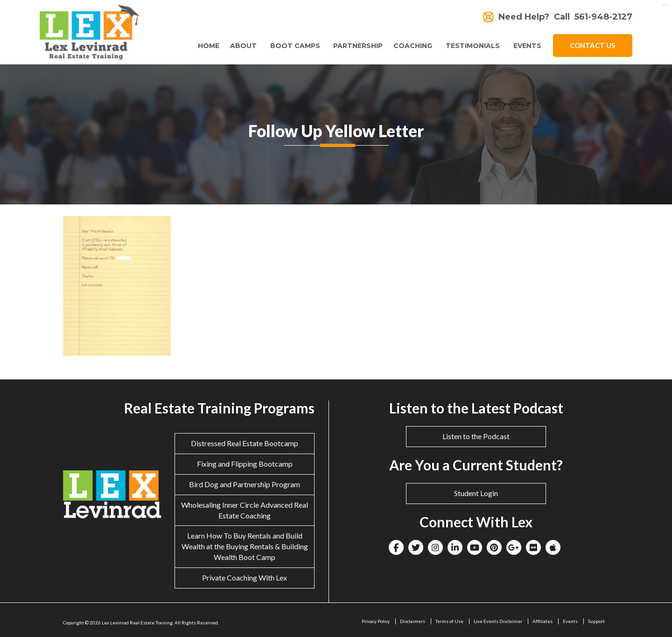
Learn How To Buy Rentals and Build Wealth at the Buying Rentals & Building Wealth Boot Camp (245, 546)
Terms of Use (449, 621)
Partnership (356, 46)
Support (596, 621)
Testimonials (472, 46)
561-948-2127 (603, 17)
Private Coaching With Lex (245, 577)
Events (527, 46)
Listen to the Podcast (476, 436)
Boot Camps (292, 46)
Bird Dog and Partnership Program (245, 484)
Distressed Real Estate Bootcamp (245, 443)
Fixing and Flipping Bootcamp (245, 464)
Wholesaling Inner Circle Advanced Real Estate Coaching (245, 510)
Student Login (476, 493)
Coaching (411, 46)
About (239, 46)
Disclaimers (413, 621)
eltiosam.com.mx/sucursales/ (664, 5)
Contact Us (592, 45)
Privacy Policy (376, 621)
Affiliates (542, 621)
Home (204, 46)
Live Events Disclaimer (498, 621)
